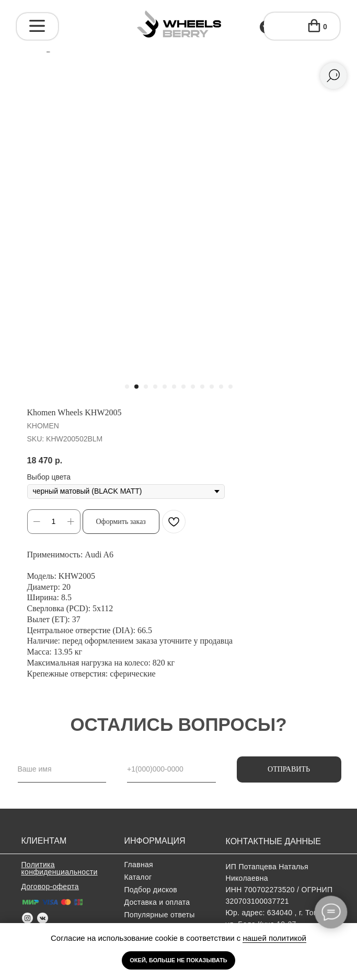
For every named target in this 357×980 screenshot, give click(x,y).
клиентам (44, 841)
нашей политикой (274, 938)
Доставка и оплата (157, 902)
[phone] (171, 769)
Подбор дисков (151, 890)
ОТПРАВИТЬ (289, 769)
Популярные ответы (160, 915)
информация (155, 841)
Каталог (138, 877)
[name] (62, 769)
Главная (139, 865)
